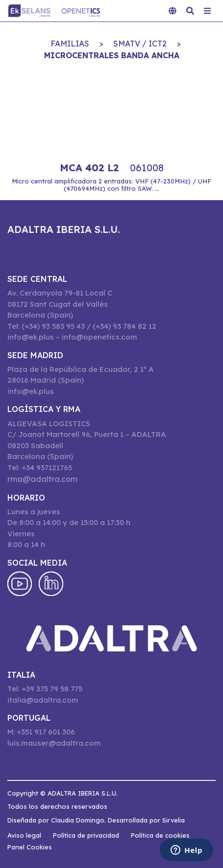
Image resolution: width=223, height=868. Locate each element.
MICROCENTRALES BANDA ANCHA (112, 55)
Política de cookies (160, 835)
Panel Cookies (30, 847)
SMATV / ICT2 (140, 44)
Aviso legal (24, 835)
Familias (70, 44)
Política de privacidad (86, 835)
